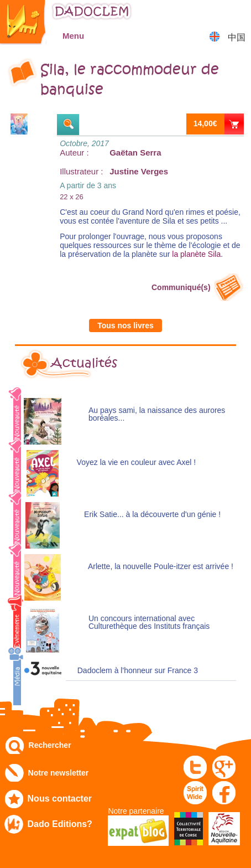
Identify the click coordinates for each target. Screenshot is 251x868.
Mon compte (210, 14)
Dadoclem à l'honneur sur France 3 (138, 671)
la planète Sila (196, 254)
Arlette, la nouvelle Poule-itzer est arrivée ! (161, 567)
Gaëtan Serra (135, 153)
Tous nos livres (125, 325)
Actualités (84, 363)
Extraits (68, 125)
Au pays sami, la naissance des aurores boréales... (157, 414)
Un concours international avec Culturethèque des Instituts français (149, 622)
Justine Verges (139, 171)
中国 (237, 37)
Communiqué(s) (181, 287)
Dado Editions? (60, 824)
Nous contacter (60, 799)
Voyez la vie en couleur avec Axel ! (137, 463)
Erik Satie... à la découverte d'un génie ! (152, 515)
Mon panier (237, 14)
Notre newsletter (59, 773)
